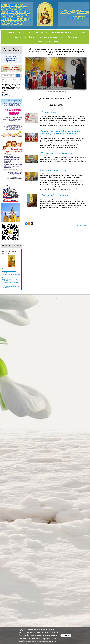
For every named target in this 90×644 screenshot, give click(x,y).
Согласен (66, 636)
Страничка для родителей (37, 32)
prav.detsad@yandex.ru (9, 96)
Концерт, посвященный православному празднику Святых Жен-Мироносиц (60, 132)
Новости (20, 32)
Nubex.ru (17, 300)
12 (65, 91)
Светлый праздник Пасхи (53, 170)
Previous (29, 74)
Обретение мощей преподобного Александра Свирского (10, 279)
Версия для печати (82, 225)
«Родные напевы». (50, 112)
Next (84, 74)
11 (64, 91)
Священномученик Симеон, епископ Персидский (10, 283)
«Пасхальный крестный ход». (55, 195)
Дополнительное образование (52, 37)
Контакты (33, 37)
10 (62, 91)
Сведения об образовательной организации (68, 32)
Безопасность (20, 37)
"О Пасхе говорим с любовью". (56, 153)
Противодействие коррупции (46, 41)
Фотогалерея (73, 37)
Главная (11, 32)
